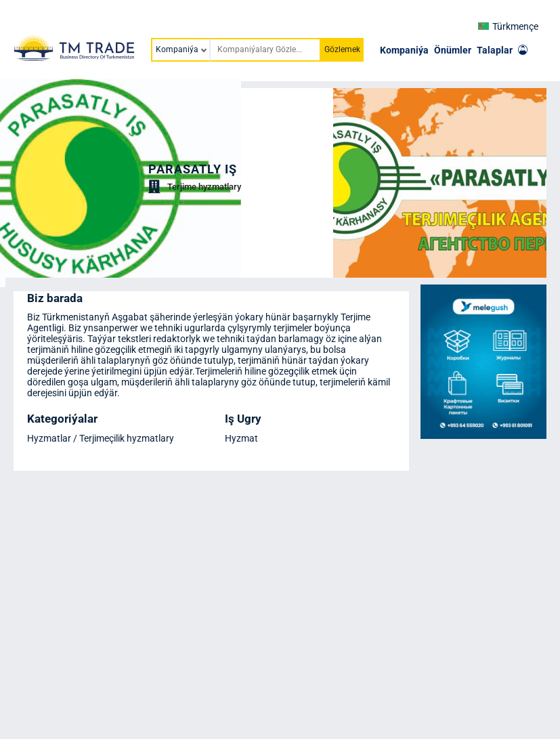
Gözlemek (342, 49)
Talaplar (495, 50)
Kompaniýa (404, 50)
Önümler (453, 50)
